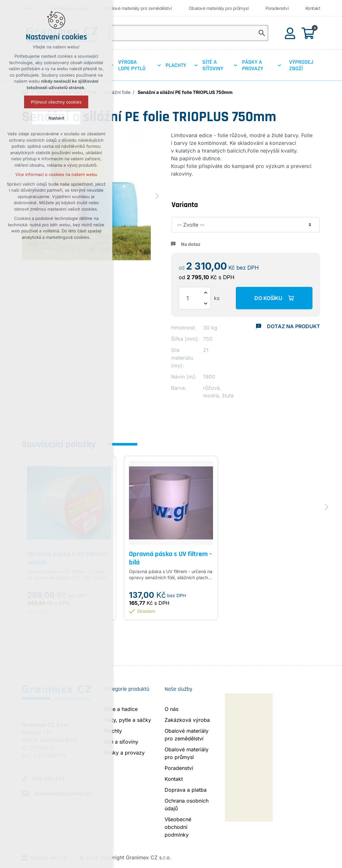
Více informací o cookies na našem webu (56, 174)
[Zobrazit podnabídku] (159, 65)
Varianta (185, 205)
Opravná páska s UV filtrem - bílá (170, 559)
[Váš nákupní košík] (309, 33)
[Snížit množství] (206, 304)
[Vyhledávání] (262, 33)
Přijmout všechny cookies (56, 102)
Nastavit (56, 118)
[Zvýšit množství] (206, 293)
